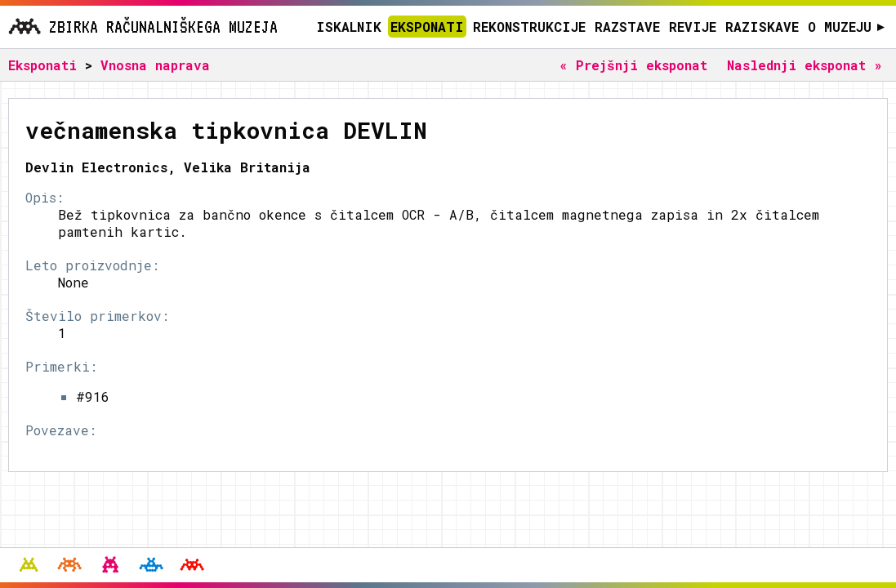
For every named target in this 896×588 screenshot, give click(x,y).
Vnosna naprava (155, 65)
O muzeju (847, 27)
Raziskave (762, 27)
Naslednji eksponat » (805, 65)
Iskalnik (349, 27)
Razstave (627, 27)
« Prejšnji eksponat (633, 65)
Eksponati (427, 27)
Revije (693, 27)
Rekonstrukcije (529, 27)
